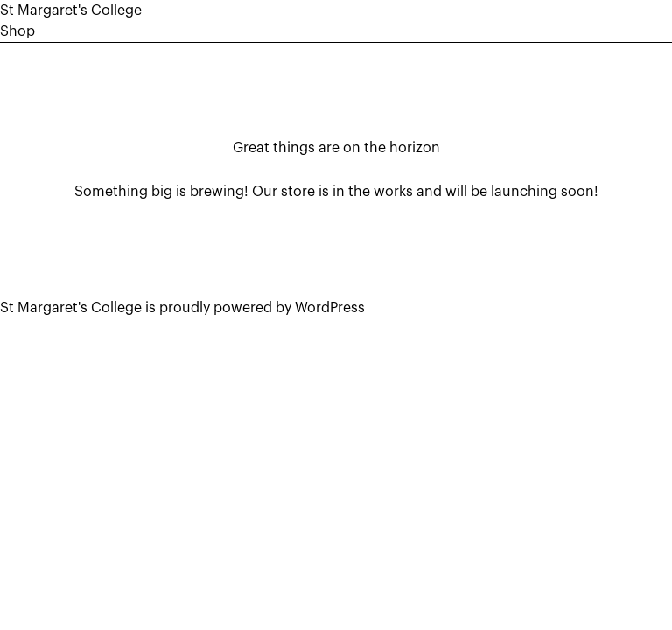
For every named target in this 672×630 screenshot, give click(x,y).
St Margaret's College (71, 10)
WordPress (330, 308)
